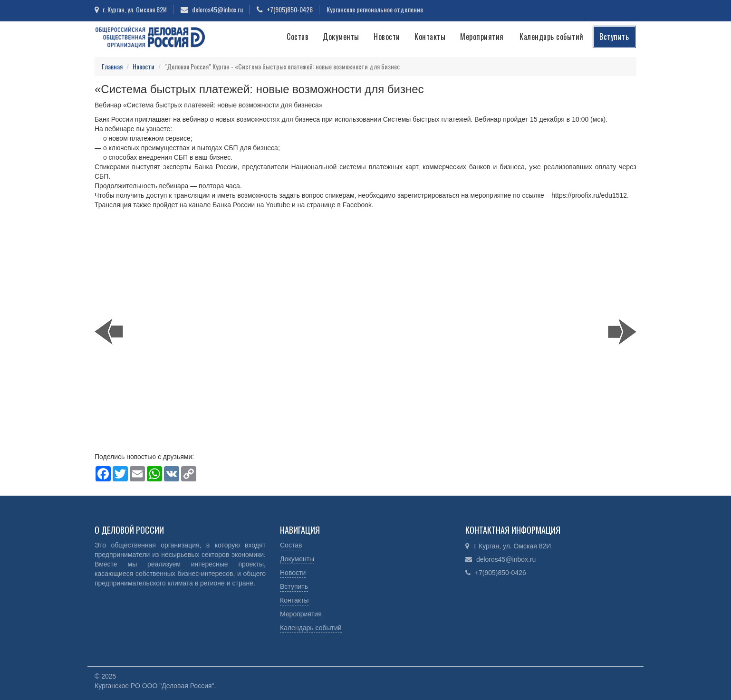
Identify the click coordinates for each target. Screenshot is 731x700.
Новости (387, 37)
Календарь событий (552, 37)
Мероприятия (482, 37)
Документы (341, 37)
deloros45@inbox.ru (217, 9)
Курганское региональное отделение (375, 9)
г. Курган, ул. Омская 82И (135, 9)
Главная (112, 66)
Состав (298, 37)
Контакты (430, 37)
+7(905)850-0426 (290, 9)
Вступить (614, 37)
